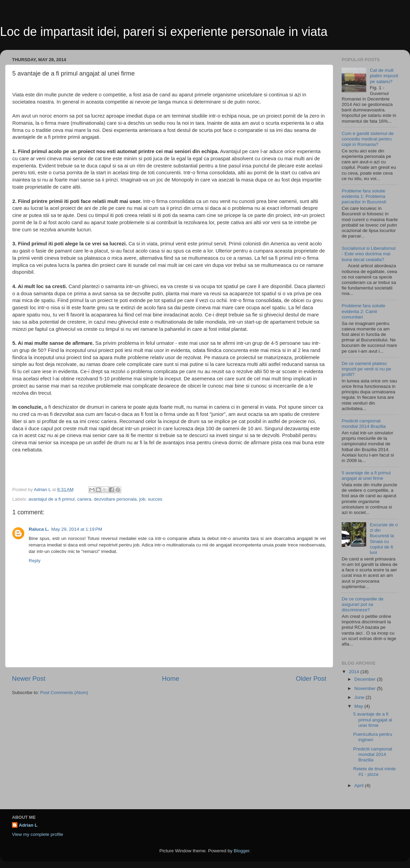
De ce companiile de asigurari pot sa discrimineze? (363, 604)
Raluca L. (39, 529)
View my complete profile (38, 834)
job (142, 499)
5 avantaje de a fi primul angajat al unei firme (366, 476)
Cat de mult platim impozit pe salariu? (384, 76)
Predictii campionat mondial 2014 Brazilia (364, 424)
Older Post (311, 679)
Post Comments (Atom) (64, 693)
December (366, 679)
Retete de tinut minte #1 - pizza (375, 771)
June (360, 697)
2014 (355, 672)
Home (170, 679)
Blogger (242, 851)
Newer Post (29, 679)
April (360, 785)
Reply (35, 561)
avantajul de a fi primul (51, 499)
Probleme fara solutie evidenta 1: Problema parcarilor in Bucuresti (364, 196)
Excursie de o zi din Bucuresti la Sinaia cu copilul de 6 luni (384, 539)
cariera (84, 499)
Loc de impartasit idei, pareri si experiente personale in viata (164, 32)
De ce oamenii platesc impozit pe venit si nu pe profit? (366, 369)
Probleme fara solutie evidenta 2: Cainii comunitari (364, 311)
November (366, 688)
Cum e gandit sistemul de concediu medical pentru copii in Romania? (368, 139)
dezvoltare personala (115, 499)
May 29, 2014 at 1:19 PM (77, 529)
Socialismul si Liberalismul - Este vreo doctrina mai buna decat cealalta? (369, 254)
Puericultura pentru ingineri (373, 737)
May (359, 706)
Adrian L (28, 825)
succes (155, 499)
